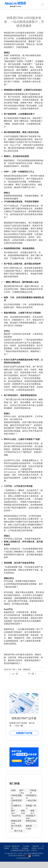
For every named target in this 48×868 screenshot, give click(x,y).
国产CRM (22, 791)
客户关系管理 (16, 826)
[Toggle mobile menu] (43, 4)
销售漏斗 (33, 811)
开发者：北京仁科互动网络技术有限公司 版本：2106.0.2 (27, 849)
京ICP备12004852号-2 (18, 856)
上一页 (15, 674)
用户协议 (15, 848)
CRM (13, 790)
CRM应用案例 (16, 796)
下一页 (31, 674)
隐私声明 (36, 846)
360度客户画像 (31, 816)
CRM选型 (33, 791)
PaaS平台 (17, 816)
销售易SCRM (29, 826)
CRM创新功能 (31, 796)
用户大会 (18, 831)
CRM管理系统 (16, 801)
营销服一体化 (31, 806)
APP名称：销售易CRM (12, 846)
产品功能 (26, 846)
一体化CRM (31, 800)
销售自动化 (31, 821)
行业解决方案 (16, 806)
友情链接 (25, 848)
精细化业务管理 (16, 821)
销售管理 (23, 811)
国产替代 (13, 811)
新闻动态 (27, 669)
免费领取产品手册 (24, 733)
